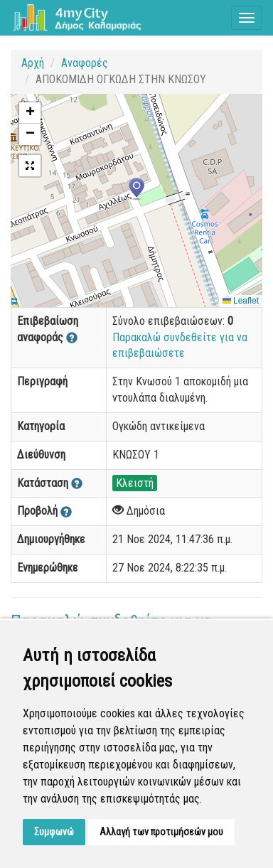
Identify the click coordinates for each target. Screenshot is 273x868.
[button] (136, 189)
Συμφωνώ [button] (54, 832)
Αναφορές (85, 63)
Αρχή (33, 63)
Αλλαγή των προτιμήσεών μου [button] (161, 832)
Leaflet (241, 301)
